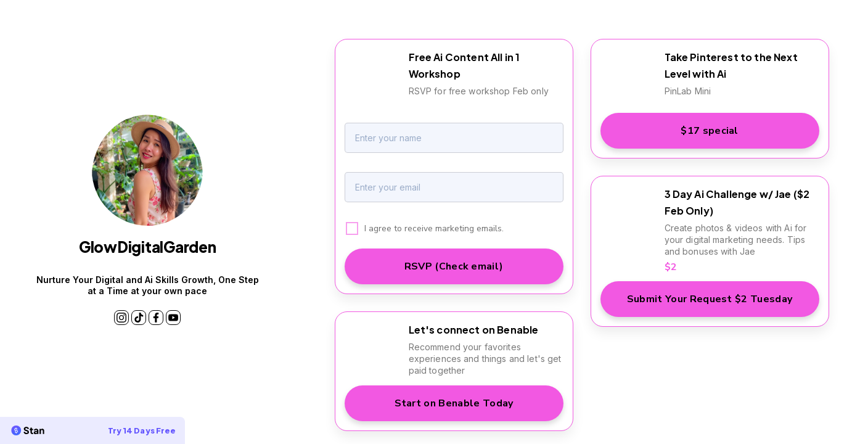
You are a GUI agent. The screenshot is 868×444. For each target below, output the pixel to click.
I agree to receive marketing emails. (434, 228)
